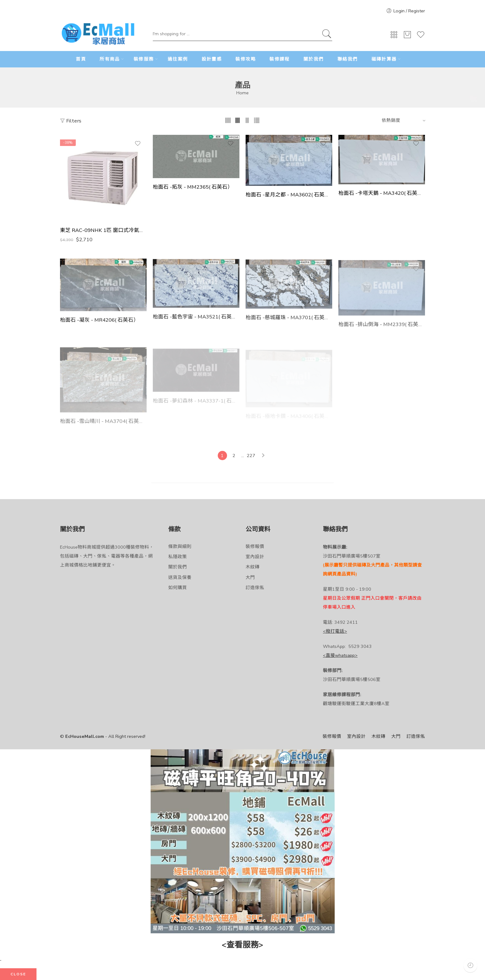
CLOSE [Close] (18, 974)
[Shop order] (403, 120)
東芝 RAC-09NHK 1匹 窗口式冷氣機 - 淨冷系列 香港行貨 (103, 230)
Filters (71, 121)
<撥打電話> (335, 631)
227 (251, 456)
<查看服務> (242, 945)
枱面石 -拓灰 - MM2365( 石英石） (193, 187)
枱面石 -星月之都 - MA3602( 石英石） (289, 195)
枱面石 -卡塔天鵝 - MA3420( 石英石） (382, 193)
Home (242, 93)
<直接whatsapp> (340, 655)
